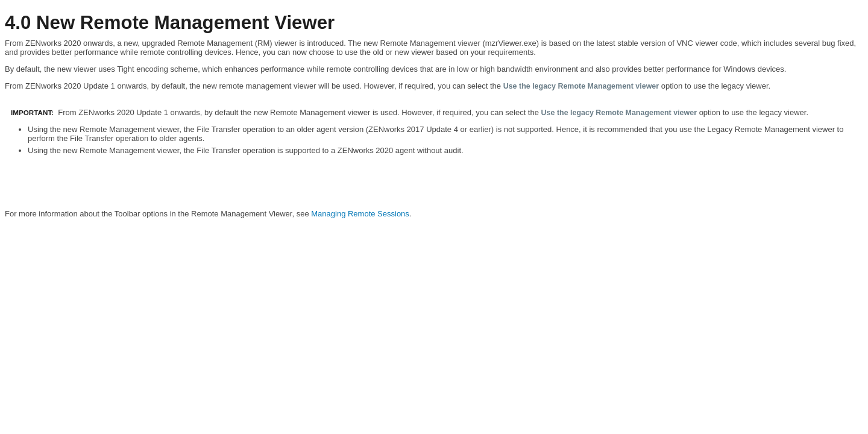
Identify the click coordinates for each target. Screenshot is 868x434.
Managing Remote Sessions (360, 214)
